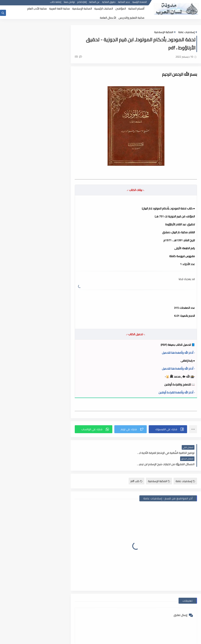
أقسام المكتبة (136, 9)
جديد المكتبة (124, 3)
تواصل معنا (69, 3)
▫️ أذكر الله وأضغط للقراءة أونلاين (177, 392)
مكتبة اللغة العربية (59, 9)
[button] (168, 429)
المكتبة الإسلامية (82, 9)
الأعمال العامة (108, 18)
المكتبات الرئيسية (104, 9)
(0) (80, 57)
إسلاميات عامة (186, 32)
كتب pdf (136, 470)
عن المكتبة (94, 3)
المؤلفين (121, 9)
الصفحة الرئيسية (140, 3)
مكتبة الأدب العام (37, 9)
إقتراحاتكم (82, 3)
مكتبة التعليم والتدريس (131, 18)
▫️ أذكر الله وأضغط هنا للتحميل (178, 353)
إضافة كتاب (56, 3)
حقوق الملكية (109, 3)
